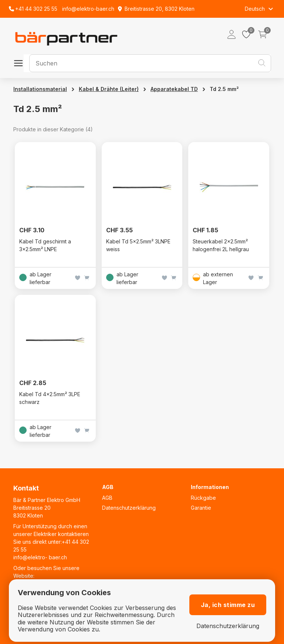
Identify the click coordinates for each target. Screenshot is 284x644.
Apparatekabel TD (174, 89)
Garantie (201, 508)
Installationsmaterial (40, 89)
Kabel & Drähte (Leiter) (109, 89)
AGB (107, 498)
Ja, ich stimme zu (228, 605)
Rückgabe (203, 498)
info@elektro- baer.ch (40, 557)
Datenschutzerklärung (129, 508)
